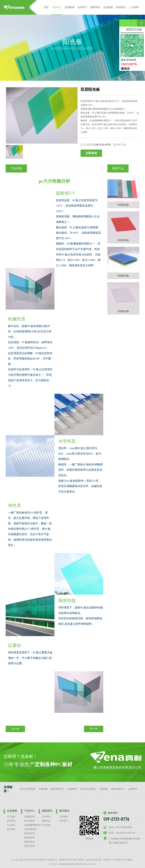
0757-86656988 (124, 827)
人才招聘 (134, 7)
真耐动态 (46, 821)
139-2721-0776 (116, 819)
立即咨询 (91, 153)
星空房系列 (30, 846)
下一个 (94, 729)
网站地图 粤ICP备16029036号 (83, 864)
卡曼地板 (43, 789)
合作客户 (82, 7)
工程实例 (63, 817)
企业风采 (11, 825)
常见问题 (46, 825)
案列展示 (64, 811)
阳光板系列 (30, 833)
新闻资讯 (95, 7)
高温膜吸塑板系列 (33, 825)
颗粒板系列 (30, 838)
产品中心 (57, 10)
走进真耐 (108, 7)
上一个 (15, 729)
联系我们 (121, 7)
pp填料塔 (72, 789)
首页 (46, 7)
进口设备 (11, 829)
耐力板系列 (30, 821)
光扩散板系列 (31, 829)
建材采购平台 (58, 789)
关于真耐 (11, 817)
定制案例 (69, 7)
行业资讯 (46, 817)
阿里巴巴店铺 (134, 29)
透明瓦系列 (30, 842)
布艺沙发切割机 (28, 789)
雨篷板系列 (30, 817)
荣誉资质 (11, 821)
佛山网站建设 (65, 864)
